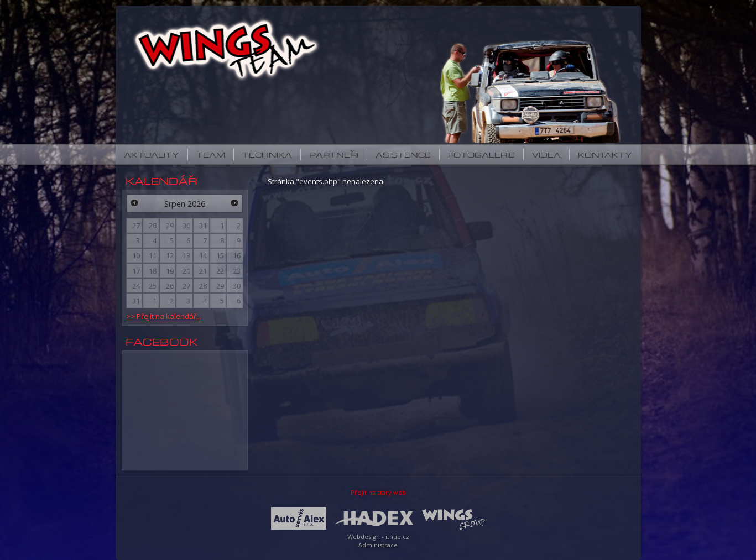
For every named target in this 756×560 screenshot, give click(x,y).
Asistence (403, 155)
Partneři (334, 155)
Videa (546, 155)
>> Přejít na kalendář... (164, 316)
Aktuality (152, 155)
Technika (267, 155)
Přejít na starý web (378, 492)
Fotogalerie (481, 155)
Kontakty (605, 155)
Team (211, 155)
